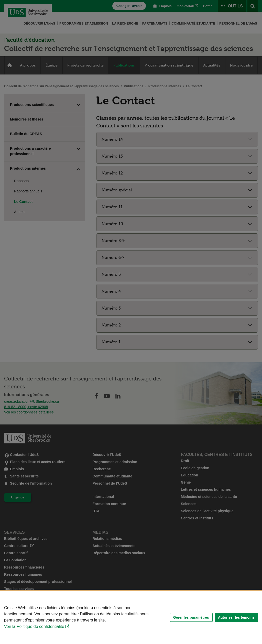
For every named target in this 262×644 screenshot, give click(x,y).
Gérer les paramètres (191, 617)
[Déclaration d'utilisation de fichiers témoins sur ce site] (131, 617)
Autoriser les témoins (236, 617)
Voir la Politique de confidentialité (34, 626)
